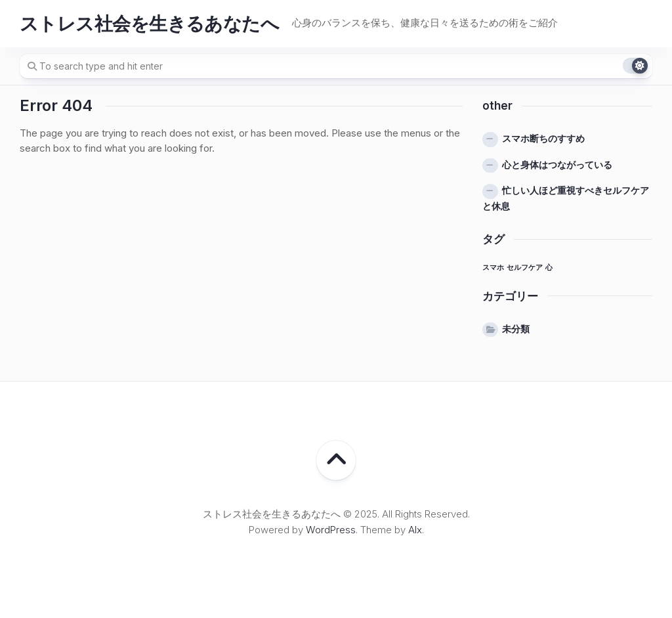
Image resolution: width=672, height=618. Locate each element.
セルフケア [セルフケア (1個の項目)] (525, 268)
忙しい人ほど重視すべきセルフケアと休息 (566, 198)
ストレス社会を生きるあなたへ (149, 24)
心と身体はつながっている (557, 165)
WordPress (331, 530)
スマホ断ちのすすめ (543, 138)
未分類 (516, 329)
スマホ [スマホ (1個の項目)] (493, 268)
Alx (415, 530)
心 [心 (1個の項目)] (549, 268)
